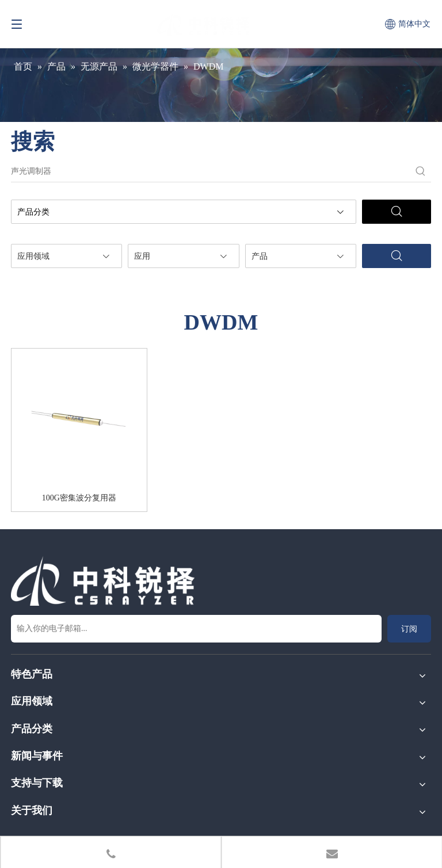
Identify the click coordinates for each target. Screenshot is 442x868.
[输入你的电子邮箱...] (196, 629)
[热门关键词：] (421, 171)
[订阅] (409, 629)
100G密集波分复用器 (79, 498)
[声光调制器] (211, 171)
